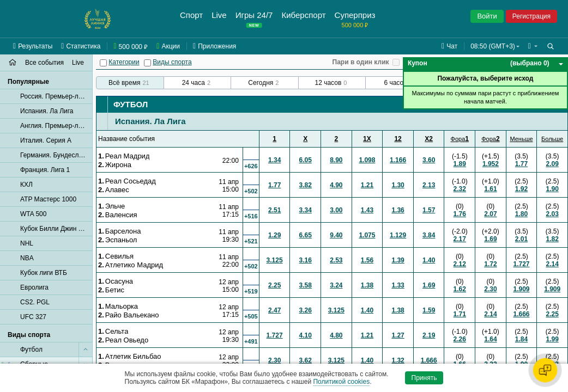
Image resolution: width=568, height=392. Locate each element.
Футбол (131, 104)
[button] (533, 46)
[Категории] (103, 63)
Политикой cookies (341, 382)
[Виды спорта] (147, 63)
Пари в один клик (361, 62)
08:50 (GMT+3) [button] (493, 46)
